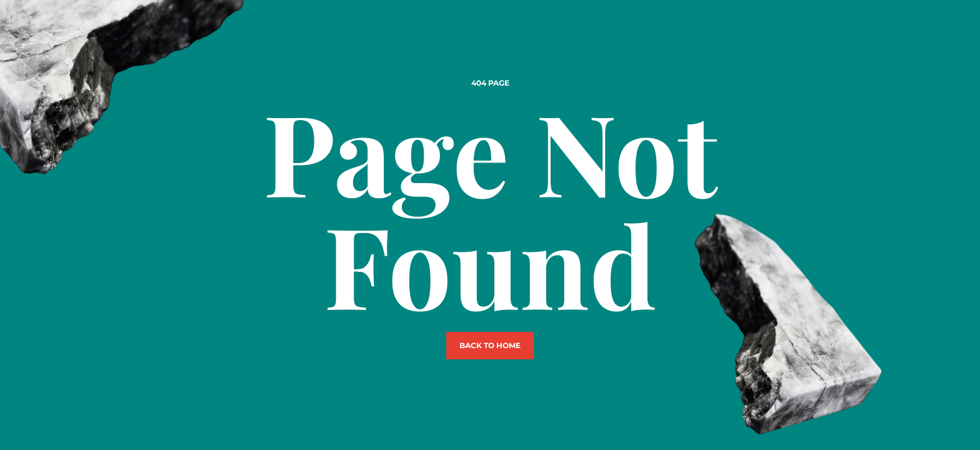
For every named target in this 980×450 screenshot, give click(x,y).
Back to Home (490, 345)
